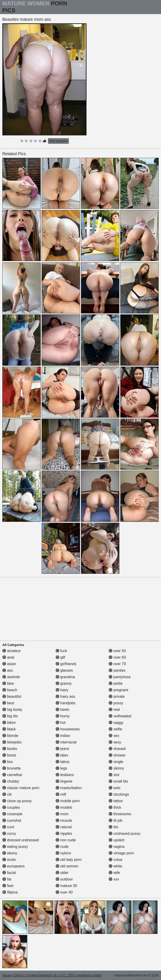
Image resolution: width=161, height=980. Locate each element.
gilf (60, 657)
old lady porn (69, 860)
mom (62, 814)
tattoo (116, 801)
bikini (9, 723)
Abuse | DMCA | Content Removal (27, 975)
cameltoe (12, 775)
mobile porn (68, 801)
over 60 (117, 657)
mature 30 (66, 886)
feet (8, 886)
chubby (11, 781)
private (117, 696)
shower (117, 755)
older (62, 873)
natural (64, 827)
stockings (119, 794)
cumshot (12, 820)
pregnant (118, 690)
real (114, 710)
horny (63, 716)
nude (62, 847)
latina (62, 762)
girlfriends (66, 664)
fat (7, 879)
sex (114, 736)
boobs (10, 749)
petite (116, 683)
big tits (10, 716)
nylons (63, 853)
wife (114, 873)
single (116, 762)
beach (10, 690)
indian (63, 736)
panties (117, 670)
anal (8, 657)
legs (61, 768)
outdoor (64, 879)
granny (64, 683)
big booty (12, 710)
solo (114, 788)
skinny (116, 768)
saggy (116, 723)
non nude (66, 840)
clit (7, 794)
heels (62, 710)
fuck (61, 651)
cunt (8, 827)
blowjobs (12, 742)
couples (11, 807)
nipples (64, 834)
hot (61, 723)
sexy (115, 742)
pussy (116, 703)
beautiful (12, 696)
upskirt (117, 840)
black (9, 729)
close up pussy (17, 801)
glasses (64, 670)
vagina (117, 847)
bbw (8, 683)
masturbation (69, 788)
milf (61, 794)
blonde (10, 736)
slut (114, 775)
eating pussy (15, 847)
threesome (120, 814)
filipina (10, 892)
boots (9, 755)
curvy (9, 834)
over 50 (117, 651)
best (8, 703)
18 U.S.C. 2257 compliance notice (77, 975)
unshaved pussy (124, 834)
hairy (62, 690)
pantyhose (120, 677)
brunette (12, 768)
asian (9, 664)
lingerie (64, 781)
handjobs (65, 703)
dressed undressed (21, 840)
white (115, 866)
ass (8, 670)
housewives (68, 729)
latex (62, 755)
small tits (118, 781)
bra (7, 762)
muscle (64, 820)
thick (115, 807)
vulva (115, 860)
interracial (66, 742)
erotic (9, 860)
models (64, 807)
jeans (62, 749)
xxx (114, 879)
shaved (117, 749)
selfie (115, 729)
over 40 (64, 892)
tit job (116, 820)
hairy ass (65, 696)
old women (67, 866)
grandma (65, 677)
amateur (12, 651)
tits (113, 827)
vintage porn (121, 853)
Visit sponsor (58, 141)
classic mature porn (21, 788)
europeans (13, 866)
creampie (12, 814)
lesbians (65, 775)
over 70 (117, 664)
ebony (10, 853)
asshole (11, 677)
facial (9, 873)
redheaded (120, 716)
